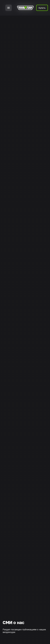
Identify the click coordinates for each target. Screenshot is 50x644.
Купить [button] (42, 8)
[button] (9, 8)
